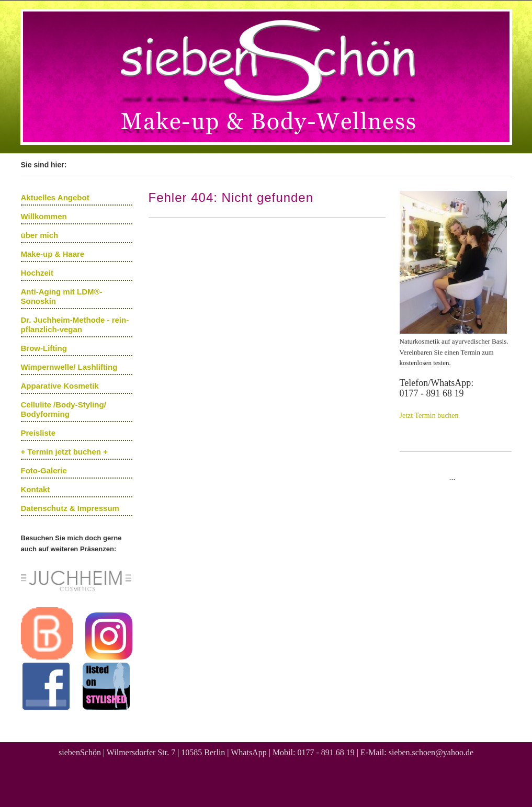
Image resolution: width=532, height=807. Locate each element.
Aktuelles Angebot (55, 197)
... (452, 477)
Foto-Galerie (44, 470)
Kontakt (36, 489)
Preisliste (38, 433)
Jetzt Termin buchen (429, 416)
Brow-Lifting (44, 348)
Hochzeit (37, 273)
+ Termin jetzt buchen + (64, 452)
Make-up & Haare (53, 254)
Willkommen (44, 216)
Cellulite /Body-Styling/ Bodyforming (64, 409)
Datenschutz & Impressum (70, 508)
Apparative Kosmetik (60, 386)
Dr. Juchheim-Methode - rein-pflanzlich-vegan (75, 325)
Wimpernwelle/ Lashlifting (69, 367)
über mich (40, 235)
